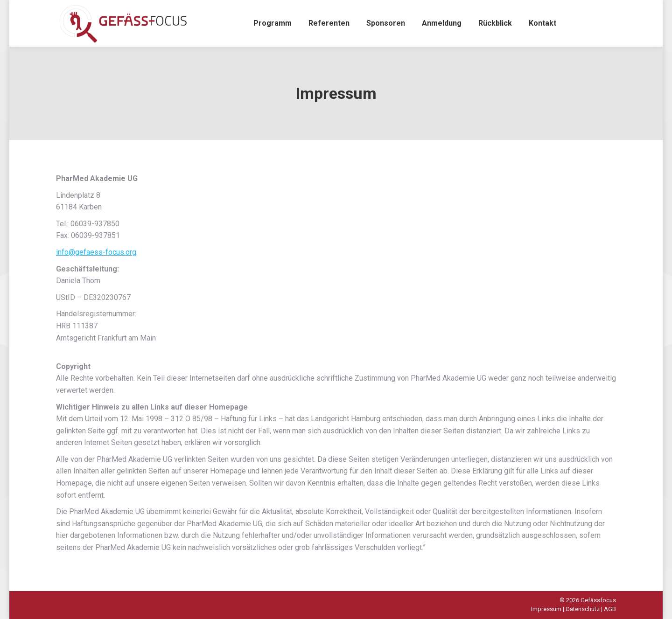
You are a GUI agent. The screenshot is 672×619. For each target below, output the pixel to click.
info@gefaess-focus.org (96, 252)
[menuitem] (273, 23)
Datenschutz (583, 609)
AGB (610, 609)
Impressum (546, 609)
